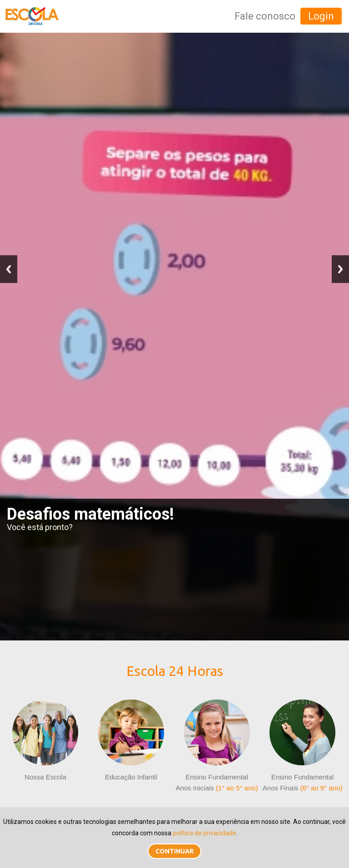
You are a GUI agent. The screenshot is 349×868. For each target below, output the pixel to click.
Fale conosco (265, 16)
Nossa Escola (45, 740)
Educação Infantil (131, 740)
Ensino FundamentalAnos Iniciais (217, 746)
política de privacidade (204, 833)
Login (321, 16)
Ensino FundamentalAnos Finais (302, 746)
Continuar (174, 851)
